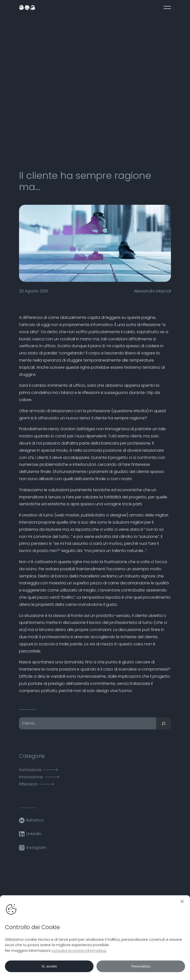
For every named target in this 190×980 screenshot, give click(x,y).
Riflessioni (28, 787)
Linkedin (34, 837)
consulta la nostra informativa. (79, 951)
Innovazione (31, 780)
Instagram (36, 850)
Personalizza (141, 966)
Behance (35, 823)
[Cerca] (164, 726)
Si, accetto (49, 966)
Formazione (30, 773)
